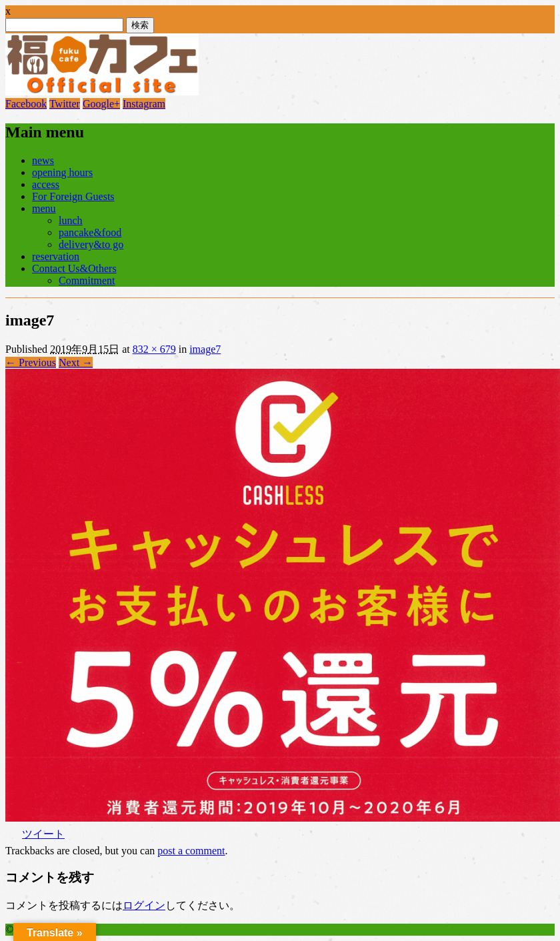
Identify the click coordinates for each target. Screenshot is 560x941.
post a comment (191, 851)
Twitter (65, 104)
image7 (205, 349)
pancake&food (90, 232)
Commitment (87, 280)
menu (44, 208)
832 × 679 (154, 349)
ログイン (144, 905)
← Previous (31, 362)
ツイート (43, 834)
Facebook (26, 104)
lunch (71, 220)
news (43, 160)
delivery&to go (91, 244)
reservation (56, 256)
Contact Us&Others (74, 268)
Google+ (101, 104)
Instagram (144, 104)
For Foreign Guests (73, 196)
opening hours (62, 172)
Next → (76, 362)
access (46, 184)
